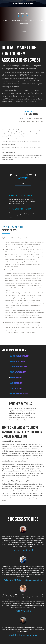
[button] (23, 31)
